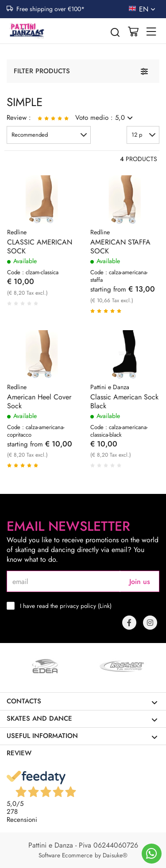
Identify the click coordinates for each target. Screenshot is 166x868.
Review (19, 753)
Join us (140, 582)
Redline (17, 232)
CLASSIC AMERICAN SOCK (40, 247)
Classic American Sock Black (124, 402)
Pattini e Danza (110, 387)
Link (105, 606)
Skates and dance (82, 719)
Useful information (82, 736)
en (148, 9)
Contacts (82, 701)
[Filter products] (144, 71)
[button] (49, 135)
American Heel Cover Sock (39, 402)
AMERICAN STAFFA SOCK (120, 247)
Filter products (42, 71)
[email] (63, 581)
